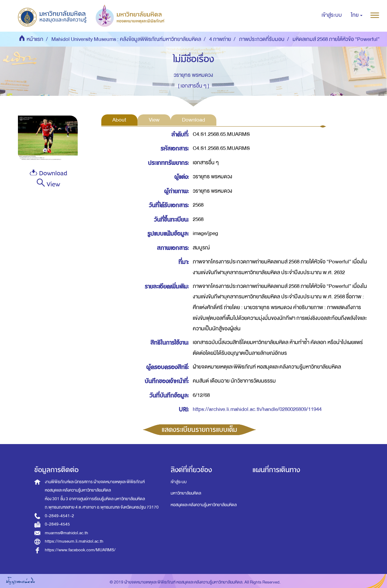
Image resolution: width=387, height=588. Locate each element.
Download (48, 173)
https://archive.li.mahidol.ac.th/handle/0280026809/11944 (257, 409)
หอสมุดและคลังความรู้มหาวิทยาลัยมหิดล (204, 505)
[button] (357, 15)
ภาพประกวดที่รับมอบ (262, 39)
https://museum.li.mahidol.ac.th (74, 541)
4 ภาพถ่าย (220, 39)
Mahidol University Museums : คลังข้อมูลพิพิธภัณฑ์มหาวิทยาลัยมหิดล (126, 39)
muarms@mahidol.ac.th (66, 533)
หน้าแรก (35, 39)
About (119, 120)
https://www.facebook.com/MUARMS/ (80, 550)
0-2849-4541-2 (59, 516)
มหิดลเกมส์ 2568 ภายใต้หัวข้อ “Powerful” (336, 39)
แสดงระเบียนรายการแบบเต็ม (199, 430)
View (48, 184)
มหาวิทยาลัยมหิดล (186, 493)
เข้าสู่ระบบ (179, 482)
